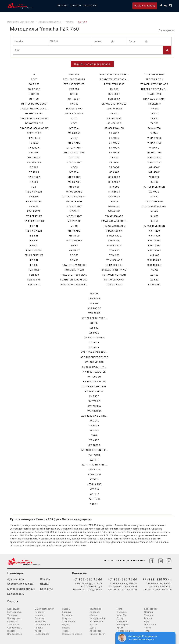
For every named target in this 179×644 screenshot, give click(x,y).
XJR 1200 (154, 231)
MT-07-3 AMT (74, 162)
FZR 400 (34, 275)
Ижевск (11, 631)
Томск (148, 628)
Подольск (95, 612)
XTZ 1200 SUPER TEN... (94, 352)
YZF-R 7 (94, 494)
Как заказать (16, 594)
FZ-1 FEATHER (34, 216)
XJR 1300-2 (154, 250)
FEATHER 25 (34, 133)
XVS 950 (94, 421)
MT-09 (74, 167)
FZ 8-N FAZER (34, 192)
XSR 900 (94, 303)
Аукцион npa (16, 579)
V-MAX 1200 (154, 138)
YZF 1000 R (94, 445)
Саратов (40, 618)
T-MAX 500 (114, 206)
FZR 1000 (34, 270)
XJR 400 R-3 (154, 265)
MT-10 (74, 226)
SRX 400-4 (114, 182)
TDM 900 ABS (114, 260)
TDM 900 (114, 255)
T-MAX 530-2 (114, 236)
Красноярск (151, 609)
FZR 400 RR (34, 280)
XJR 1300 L (154, 245)
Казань (66, 609)
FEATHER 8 (34, 138)
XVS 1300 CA (94, 411)
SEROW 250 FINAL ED (114, 104)
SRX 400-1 (114, 177)
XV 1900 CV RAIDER (94, 382)
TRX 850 (154, 109)
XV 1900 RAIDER (94, 391)
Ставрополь (69, 621)
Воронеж (40, 612)
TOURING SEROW (154, 74)
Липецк (39, 628)
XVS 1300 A (94, 406)
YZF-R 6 (94, 489)
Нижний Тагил (97, 634)
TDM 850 (114, 250)
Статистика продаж (20, 584)
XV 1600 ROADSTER (94, 372)
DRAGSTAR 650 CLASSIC (34, 128)
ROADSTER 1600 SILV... (74, 275)
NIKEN (74, 245)
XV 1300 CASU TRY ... (94, 367)
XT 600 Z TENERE (94, 338)
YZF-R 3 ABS (94, 484)
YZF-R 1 (94, 460)
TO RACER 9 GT (114, 265)
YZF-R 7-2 (94, 499)
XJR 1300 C (154, 241)
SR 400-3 (114, 143)
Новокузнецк (15, 618)
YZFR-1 (94, 504)
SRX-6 (114, 201)
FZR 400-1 (34, 285)
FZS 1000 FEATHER (74, 79)
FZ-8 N (34, 260)
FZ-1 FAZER (34, 211)
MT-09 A (74, 172)
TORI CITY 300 (114, 285)
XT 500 (94, 328)
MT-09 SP (74, 187)
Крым (120, 628)
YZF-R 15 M (94, 474)
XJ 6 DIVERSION (154, 201)
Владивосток (15, 634)
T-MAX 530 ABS (114, 216)
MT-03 (74, 123)
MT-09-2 (74, 211)
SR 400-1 (114, 133)
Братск (93, 625)
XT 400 (94, 323)
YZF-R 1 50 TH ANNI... (94, 465)
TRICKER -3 (154, 104)
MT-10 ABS (74, 231)
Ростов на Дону (126, 631)
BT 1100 (34, 99)
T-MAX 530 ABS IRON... (114, 221)
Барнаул (67, 612)
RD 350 (74, 255)
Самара (149, 612)
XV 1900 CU (94, 377)
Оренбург (13, 621)
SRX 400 (114, 172)
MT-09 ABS (74, 177)
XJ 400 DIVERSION (154, 187)
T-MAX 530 (114, 211)
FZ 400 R (34, 172)
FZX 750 (74, 89)
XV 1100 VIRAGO (94, 362)
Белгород (67, 615)
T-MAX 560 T (114, 245)
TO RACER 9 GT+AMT (114, 275)
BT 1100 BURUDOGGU (34, 104)
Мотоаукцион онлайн (21, 589)
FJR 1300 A (34, 158)
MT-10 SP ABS (74, 241)
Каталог (63, 5)
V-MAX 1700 (154, 143)
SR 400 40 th (114, 118)
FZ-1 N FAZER (34, 231)
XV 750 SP (94, 401)
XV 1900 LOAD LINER (94, 386)
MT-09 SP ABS (74, 192)
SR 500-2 (114, 167)
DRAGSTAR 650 (34, 123)
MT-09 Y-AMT (74, 206)
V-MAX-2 (154, 148)
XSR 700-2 (94, 299)
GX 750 (74, 104)
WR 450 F (154, 172)
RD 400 (74, 260)
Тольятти (12, 615)
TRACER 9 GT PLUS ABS (154, 84)
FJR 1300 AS (34, 162)
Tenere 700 (154, 128)
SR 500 (114, 158)
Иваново (40, 615)
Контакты (90, 5)
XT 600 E (94, 333)
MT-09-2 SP (74, 221)
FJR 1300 (34, 153)
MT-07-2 (74, 158)
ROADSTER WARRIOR (74, 265)
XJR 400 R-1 (154, 260)
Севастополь (15, 628)
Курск (93, 628)
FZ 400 (34, 167)
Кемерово (40, 621)
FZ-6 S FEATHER (34, 255)
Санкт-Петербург (44, 609)
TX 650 (154, 118)
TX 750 (154, 123)
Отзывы (45, 579)
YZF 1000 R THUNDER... (94, 450)
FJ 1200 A (34, 148)
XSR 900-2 (94, 313)
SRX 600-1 (114, 192)
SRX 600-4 (114, 197)
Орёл (147, 621)
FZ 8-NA (34, 197)
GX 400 (74, 94)
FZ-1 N (34, 226)
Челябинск (95, 609)
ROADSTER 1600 (74, 270)
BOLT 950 (34, 84)
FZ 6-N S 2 (34, 177)
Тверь (65, 631)
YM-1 (94, 435)
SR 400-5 (114, 153)
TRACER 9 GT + (154, 79)
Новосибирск (42, 634)
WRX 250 (154, 177)
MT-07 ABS (74, 143)
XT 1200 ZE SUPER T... (94, 318)
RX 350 (114, 89)
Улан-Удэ (122, 615)
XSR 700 (94, 294)
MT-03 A (74, 128)
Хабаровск (95, 631)
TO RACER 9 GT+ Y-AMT (114, 270)
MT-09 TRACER (74, 201)
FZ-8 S (34, 265)
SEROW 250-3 (114, 109)
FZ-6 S (34, 245)
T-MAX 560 (114, 241)
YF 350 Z (94, 426)
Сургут (121, 618)
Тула (147, 631)
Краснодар (13, 609)
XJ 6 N (154, 211)
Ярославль (150, 625)
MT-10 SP (74, 236)
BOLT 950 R (34, 89)
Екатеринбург (15, 612)
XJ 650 (154, 216)
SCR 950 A (114, 99)
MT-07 (74, 138)
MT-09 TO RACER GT (74, 197)
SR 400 (114, 114)
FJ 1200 (34, 143)
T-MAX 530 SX (114, 231)
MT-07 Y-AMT (74, 148)
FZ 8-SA (34, 206)
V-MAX (154, 133)
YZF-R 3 (94, 479)
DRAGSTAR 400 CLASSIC (34, 118)
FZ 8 (34, 187)
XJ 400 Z (154, 192)
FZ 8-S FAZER (34, 201)
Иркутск (66, 618)
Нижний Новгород (72, 634)
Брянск (148, 618)
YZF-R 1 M (94, 470)
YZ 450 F (94, 440)
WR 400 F (154, 167)
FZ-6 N (34, 236)
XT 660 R (94, 343)
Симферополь (43, 625)
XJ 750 (154, 221)
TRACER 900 (154, 94)
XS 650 (154, 280)
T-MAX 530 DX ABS (114, 226)
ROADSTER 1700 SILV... (74, 285)
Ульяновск (13, 625)
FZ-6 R (34, 241)
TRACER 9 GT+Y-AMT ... (154, 89)
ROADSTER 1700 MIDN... (74, 280)
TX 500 (154, 114)
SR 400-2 (114, 138)
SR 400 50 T (114, 123)
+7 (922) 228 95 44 (87, 579)
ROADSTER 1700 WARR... (114, 74)
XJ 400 (154, 182)
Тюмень (148, 615)
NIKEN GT (74, 250)
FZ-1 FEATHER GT (34, 221)
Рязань (66, 628)
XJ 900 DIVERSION (154, 226)
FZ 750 (34, 182)
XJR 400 (154, 255)
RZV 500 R (114, 94)
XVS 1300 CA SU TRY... (94, 416)
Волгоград (123, 625)
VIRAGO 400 (154, 158)
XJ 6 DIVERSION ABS (154, 206)
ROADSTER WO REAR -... (114, 79)
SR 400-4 (114, 148)
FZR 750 (74, 74)
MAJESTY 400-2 (74, 114)
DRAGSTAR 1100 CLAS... (34, 109)
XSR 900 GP (94, 308)
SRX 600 (114, 187)
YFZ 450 (94, 430)
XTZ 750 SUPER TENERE (94, 357)
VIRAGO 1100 (154, 153)
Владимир (123, 621)
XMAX (154, 270)
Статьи (45, 584)
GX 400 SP (74, 99)
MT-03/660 (74, 133)
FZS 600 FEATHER (74, 84)
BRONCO (34, 94)
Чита (120, 609)
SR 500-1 (114, 162)
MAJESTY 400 (74, 109)
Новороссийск (97, 618)
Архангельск (96, 621)
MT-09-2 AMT (74, 216)
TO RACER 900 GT (114, 280)
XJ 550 (154, 197)
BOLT (34, 79)
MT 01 (74, 118)
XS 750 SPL (154, 285)
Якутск (66, 625)
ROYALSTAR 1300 (114, 84)
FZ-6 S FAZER (34, 250)
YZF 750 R (94, 455)
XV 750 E (94, 396)
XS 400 (154, 275)
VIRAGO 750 (154, 162)
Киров (38, 631)
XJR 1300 (154, 236)
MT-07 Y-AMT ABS (74, 153)
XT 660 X (94, 347)
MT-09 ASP (74, 182)
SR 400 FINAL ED (114, 128)
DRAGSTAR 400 (34, 114)
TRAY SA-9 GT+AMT (154, 99)
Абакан (94, 615)
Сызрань (122, 612)
